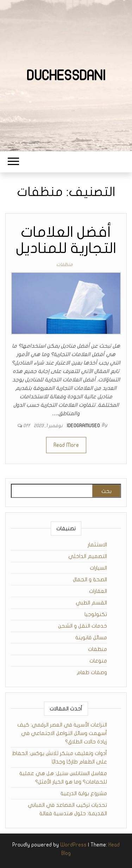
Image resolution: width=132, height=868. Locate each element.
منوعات (98, 661)
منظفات (65, 265)
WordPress (73, 845)
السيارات (98, 568)
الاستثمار (97, 545)
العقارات (98, 591)
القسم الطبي (91, 603)
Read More (66, 445)
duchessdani (66, 76)
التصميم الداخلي (88, 556)
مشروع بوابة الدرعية (84, 793)
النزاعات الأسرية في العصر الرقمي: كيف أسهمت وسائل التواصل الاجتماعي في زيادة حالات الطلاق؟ (62, 733)
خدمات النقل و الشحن (83, 626)
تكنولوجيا (96, 614)
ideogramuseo (83, 426)
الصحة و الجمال (90, 579)
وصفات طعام (92, 672)
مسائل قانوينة (91, 638)
